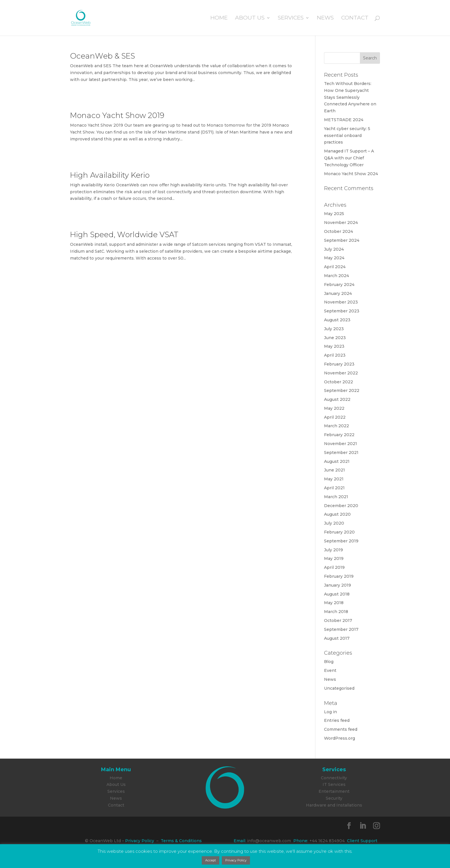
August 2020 (337, 514)
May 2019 (334, 558)
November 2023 (341, 302)
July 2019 (333, 550)
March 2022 (336, 426)
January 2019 (338, 585)
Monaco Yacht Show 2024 (351, 174)
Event (330, 670)
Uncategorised (339, 688)
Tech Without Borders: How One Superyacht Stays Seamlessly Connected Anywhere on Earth (350, 97)
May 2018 (334, 603)
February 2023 (339, 364)
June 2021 (334, 470)
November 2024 (341, 223)
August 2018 (337, 594)
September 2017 (341, 629)
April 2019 (334, 567)
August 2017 (337, 638)
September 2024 (342, 240)
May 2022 (334, 408)
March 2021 (336, 497)
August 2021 (337, 461)
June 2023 (335, 338)
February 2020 (339, 532)
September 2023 (342, 311)
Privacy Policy (140, 841)
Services (291, 18)
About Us (250, 18)
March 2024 (336, 276)
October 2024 (339, 231)
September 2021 (341, 453)
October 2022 (339, 382)
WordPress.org (340, 738)
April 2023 (335, 355)
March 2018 (336, 612)
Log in (330, 712)
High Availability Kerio (110, 175)
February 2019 (339, 576)
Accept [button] (211, 860)
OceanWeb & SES (102, 56)
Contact (355, 18)
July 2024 (334, 249)
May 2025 (334, 214)
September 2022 (342, 390)
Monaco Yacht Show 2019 (117, 115)
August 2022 (337, 399)
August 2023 (337, 320)
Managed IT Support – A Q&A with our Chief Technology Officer (349, 158)
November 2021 (341, 444)
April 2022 (335, 417)
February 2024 (339, 285)
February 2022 (339, 435)
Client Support (362, 841)
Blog (329, 662)
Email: (240, 841)
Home (219, 18)
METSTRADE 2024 (344, 120)
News (325, 18)
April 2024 (335, 267)
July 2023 (334, 329)
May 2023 (334, 346)
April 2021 (334, 488)
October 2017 (338, 620)
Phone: (300, 841)
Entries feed (337, 720)
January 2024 (338, 293)
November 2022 (341, 373)
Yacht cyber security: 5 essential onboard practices (347, 136)
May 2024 (334, 258)
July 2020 (334, 523)
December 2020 (341, 506)
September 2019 (341, 541)
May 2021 (334, 479)
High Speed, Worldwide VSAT (124, 235)
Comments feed (341, 729)
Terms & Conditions (181, 841)
